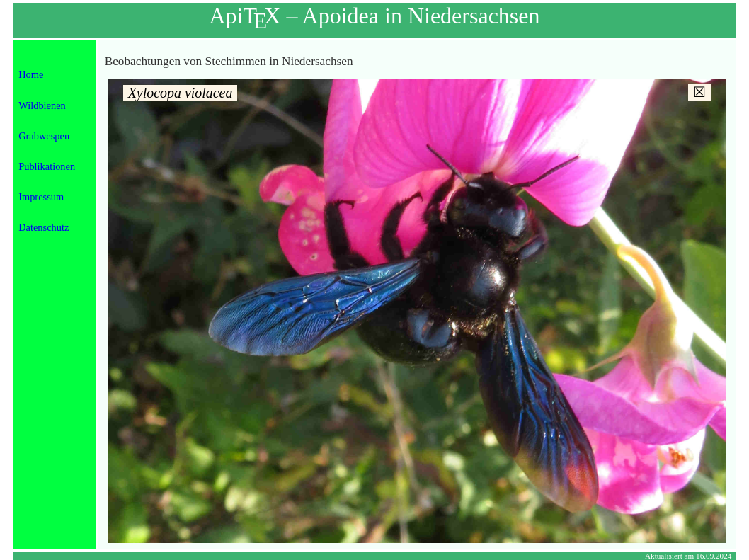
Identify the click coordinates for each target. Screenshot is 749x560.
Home (31, 74)
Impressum (41, 197)
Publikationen (47, 166)
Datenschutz (44, 227)
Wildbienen (42, 105)
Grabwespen (44, 136)
